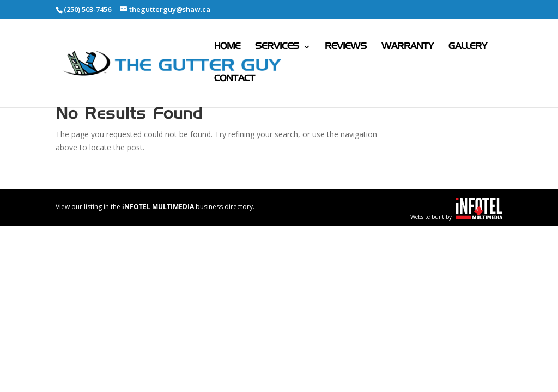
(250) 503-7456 (87, 9)
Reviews (346, 47)
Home (227, 47)
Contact (235, 79)
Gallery (468, 47)
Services (277, 47)
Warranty (408, 47)
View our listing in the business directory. (155, 207)
